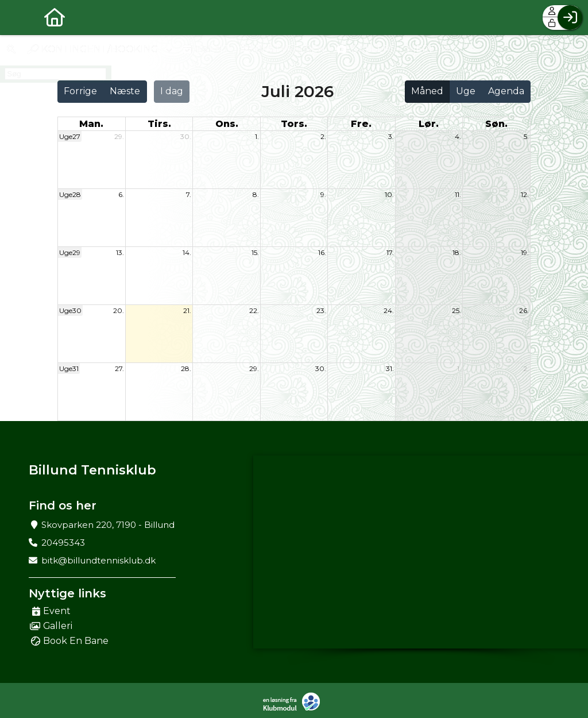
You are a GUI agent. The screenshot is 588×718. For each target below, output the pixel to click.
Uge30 (70, 310)
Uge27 (70, 136)
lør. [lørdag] (429, 124)
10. (389, 194)
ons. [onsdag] (227, 124)
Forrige (80, 91)
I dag (172, 91)
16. (322, 252)
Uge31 (69, 368)
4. (458, 136)
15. (255, 252)
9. (323, 194)
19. (525, 252)
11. (458, 194)
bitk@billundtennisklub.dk (98, 560)
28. (186, 368)
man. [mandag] (91, 124)
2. (323, 136)
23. (321, 310)
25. (457, 310)
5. (526, 136)
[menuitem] (17, 17)
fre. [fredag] (361, 124)
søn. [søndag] (496, 124)
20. (119, 310)
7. (189, 194)
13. (120, 252)
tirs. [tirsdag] (159, 124)
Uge (466, 91)
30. (186, 136)
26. (524, 310)
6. (121, 194)
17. (390, 252)
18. (457, 252)
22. (254, 310)
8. (256, 194)
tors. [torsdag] (294, 124)
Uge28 (70, 194)
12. (525, 194)
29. (119, 136)
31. (390, 368)
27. (119, 368)
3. (391, 136)
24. (389, 310)
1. (257, 136)
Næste (125, 91)
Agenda (506, 91)
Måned (427, 91)
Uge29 (70, 252)
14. (187, 252)
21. (187, 310)
